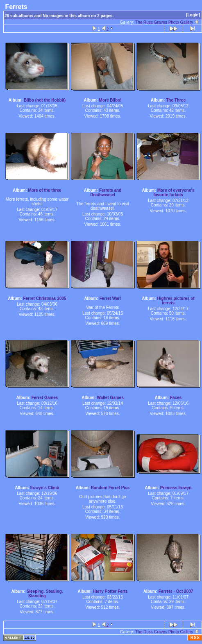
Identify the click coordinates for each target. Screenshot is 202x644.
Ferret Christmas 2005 (45, 298)
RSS (195, 638)
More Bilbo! (110, 100)
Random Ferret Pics (110, 488)
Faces (176, 398)
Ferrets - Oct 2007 (176, 591)
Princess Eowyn (176, 488)
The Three (176, 100)
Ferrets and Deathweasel (106, 193)
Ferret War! (110, 298)
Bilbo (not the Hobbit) (45, 100)
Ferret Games (45, 398)
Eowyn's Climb (45, 488)
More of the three (45, 190)
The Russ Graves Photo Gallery (167, 22)
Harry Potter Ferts (110, 591)
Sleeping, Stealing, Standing (45, 594)
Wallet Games (110, 398)
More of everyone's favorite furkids (174, 193)
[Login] (193, 15)
